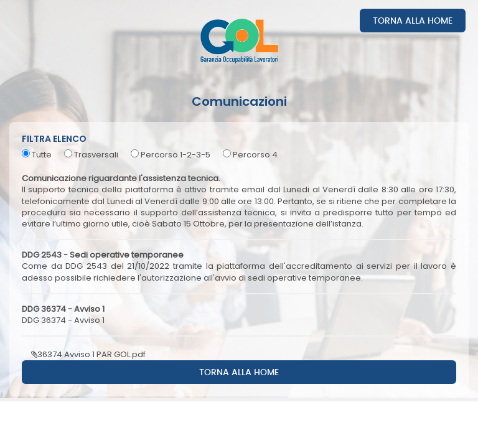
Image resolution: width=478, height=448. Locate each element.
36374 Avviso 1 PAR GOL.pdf (88, 354)
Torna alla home (413, 21)
